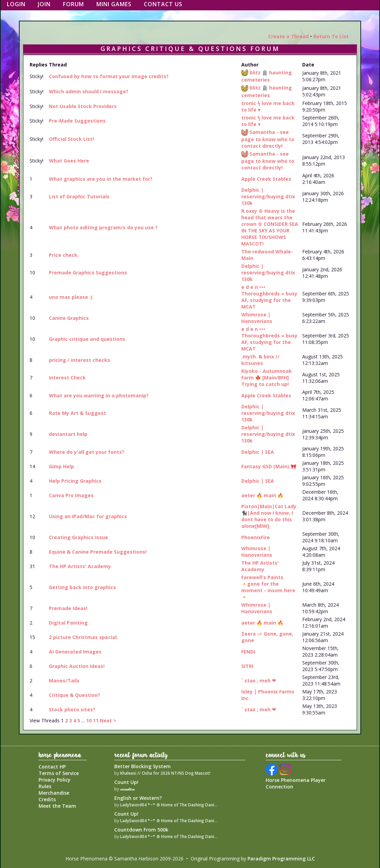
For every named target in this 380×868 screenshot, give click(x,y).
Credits (47, 799)
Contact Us (163, 4)
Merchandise (54, 793)
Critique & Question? (75, 695)
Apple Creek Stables (266, 179)
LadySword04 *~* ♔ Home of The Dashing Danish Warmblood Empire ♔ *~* (195, 805)
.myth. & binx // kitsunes (260, 360)
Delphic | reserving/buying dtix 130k (268, 196)
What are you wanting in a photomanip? (99, 395)
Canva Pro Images (71, 495)
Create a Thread (288, 36)
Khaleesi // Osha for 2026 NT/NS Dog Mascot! (165, 773)
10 (89, 720)
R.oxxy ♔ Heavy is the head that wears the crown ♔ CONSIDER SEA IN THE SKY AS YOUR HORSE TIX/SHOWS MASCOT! (270, 227)
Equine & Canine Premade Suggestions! (98, 552)
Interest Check (67, 378)
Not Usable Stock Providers (83, 106)
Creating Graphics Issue (78, 537)
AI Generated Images (75, 652)
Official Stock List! (71, 139)
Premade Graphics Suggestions (88, 273)
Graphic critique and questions (87, 339)
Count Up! (126, 782)
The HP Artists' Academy (80, 566)
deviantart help (68, 434)
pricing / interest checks (80, 360)
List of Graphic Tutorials (79, 196)
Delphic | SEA (258, 452)
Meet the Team (57, 806)
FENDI (248, 652)
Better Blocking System (142, 766)
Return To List (331, 36)
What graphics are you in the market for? (101, 179)
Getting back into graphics (82, 587)
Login (16, 4)
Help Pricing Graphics (75, 481)
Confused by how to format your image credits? (109, 76)
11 (96, 720)
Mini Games (114, 4)
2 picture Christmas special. (83, 637)
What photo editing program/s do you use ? (103, 227)
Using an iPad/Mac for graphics (88, 516)
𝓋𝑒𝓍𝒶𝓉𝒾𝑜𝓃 (127, 789)
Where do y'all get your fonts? (87, 452)
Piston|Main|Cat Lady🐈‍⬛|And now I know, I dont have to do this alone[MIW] (269, 516)
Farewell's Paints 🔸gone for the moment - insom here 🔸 (268, 587)
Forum (73, 4)
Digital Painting (68, 623)
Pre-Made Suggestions (77, 121)
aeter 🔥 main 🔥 (262, 495)
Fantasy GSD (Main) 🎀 (269, 466)
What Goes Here (69, 161)
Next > (108, 720)
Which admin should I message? (89, 91)
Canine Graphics (69, 318)
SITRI (247, 666)
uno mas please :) (71, 297)
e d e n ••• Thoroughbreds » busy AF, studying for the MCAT (269, 297)
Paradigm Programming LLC (281, 859)
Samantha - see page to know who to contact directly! (268, 139)
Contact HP (52, 767)
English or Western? (138, 798)
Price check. (64, 255)
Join (44, 4)
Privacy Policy (55, 780)
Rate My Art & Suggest (77, 413)
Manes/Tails (64, 681)
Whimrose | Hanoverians (257, 318)
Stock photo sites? (72, 709)
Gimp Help (61, 466)
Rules (45, 786)
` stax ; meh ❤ (259, 681)
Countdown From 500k (141, 830)
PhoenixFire (256, 537)
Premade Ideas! (68, 608)
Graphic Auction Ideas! (77, 666)
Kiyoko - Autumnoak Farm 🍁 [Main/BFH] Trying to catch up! (267, 378)
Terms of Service (59, 773)
